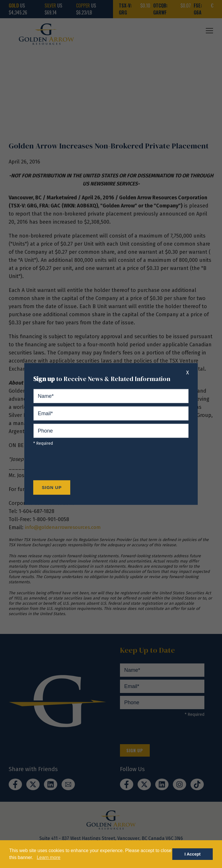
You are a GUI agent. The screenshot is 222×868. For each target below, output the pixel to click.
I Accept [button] (192, 854)
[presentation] (77, 465)
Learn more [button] (49, 857)
